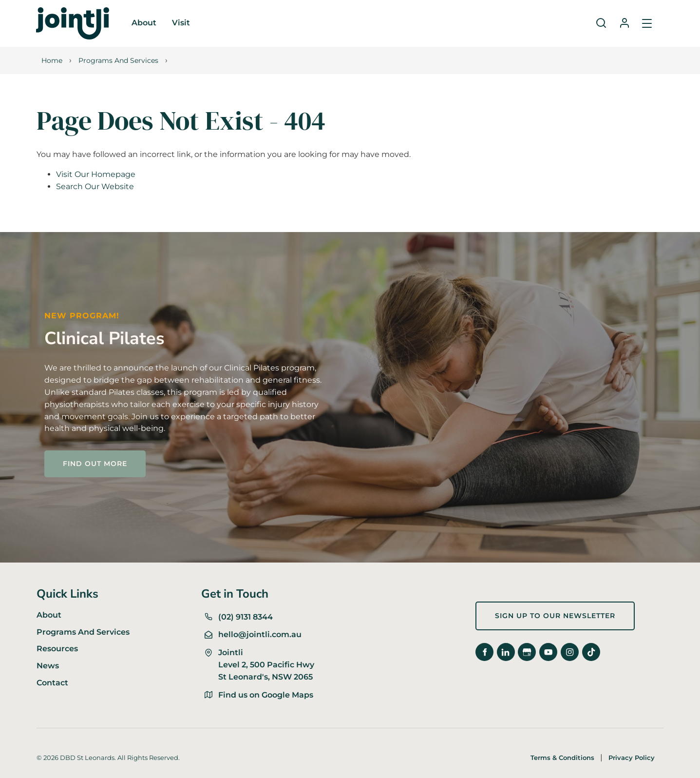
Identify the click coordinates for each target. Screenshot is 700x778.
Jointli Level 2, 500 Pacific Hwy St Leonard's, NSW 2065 (266, 665)
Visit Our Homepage (96, 174)
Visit (181, 23)
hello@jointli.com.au (260, 634)
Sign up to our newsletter (527, 607)
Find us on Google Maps (266, 695)
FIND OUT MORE (78, 456)
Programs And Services (118, 60)
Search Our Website (95, 186)
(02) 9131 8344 (246, 617)
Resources (57, 649)
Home (52, 60)
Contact (52, 683)
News (48, 666)
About (144, 23)
